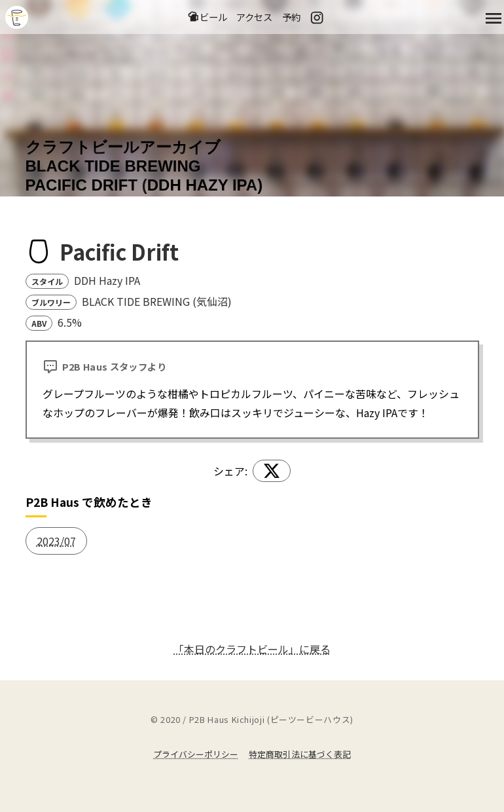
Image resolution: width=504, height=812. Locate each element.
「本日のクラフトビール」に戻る (252, 649)
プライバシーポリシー (196, 754)
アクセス (254, 17)
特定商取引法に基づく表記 (300, 754)
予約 (291, 17)
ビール (207, 17)
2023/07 (56, 541)
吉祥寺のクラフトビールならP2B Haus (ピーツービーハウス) (17, 17)
